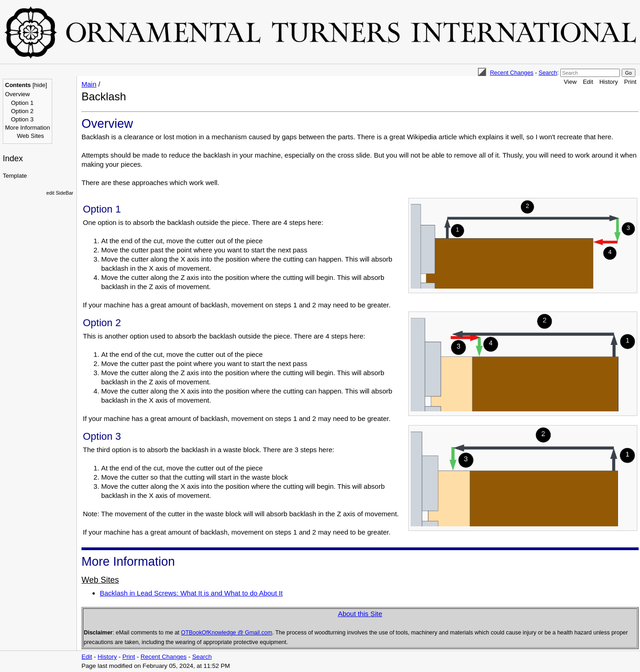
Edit (588, 82)
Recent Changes (512, 73)
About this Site (360, 614)
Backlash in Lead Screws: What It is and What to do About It (191, 593)
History (608, 82)
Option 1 (22, 103)
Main (89, 84)
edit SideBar (60, 193)
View (570, 82)
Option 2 (22, 111)
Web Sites (30, 136)
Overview (17, 94)
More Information (27, 128)
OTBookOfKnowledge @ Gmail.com (226, 633)
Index (13, 158)
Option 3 (22, 119)
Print (630, 82)
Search (548, 73)
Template (15, 176)
